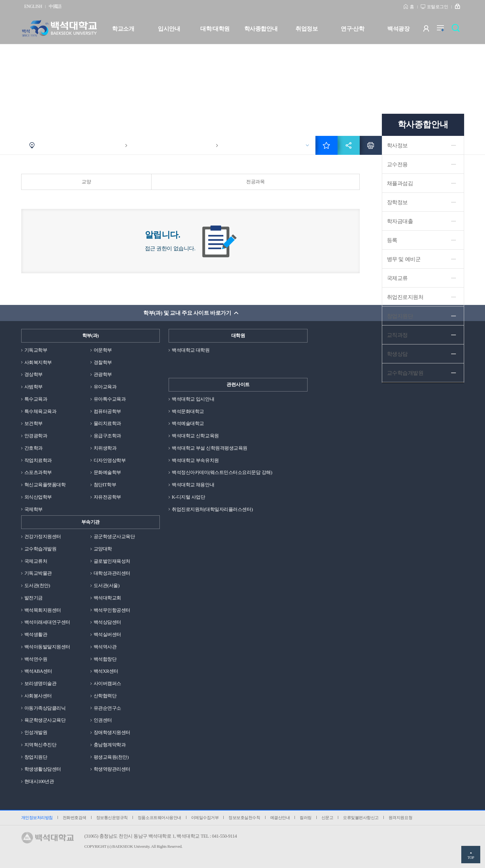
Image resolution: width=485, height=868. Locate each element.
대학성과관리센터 (112, 573)
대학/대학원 (215, 29)
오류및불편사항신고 (361, 818)
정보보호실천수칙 (244, 818)
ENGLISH (33, 6)
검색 (457, 30)
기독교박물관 (38, 573)
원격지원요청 (400, 818)
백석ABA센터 (38, 671)
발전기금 (34, 598)
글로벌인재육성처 (112, 561)
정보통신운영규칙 (112, 818)
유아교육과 (105, 387)
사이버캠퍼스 (107, 683)
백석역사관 (105, 647)
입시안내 (169, 29)
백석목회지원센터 (43, 610)
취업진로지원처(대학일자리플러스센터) (212, 509)
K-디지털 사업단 (188, 497)
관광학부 (103, 374)
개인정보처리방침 (37, 818)
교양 (86, 182)
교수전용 (397, 164)
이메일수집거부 (205, 818)
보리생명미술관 (40, 683)
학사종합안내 (261, 29)
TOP (471, 858)
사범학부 (34, 387)
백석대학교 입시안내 (193, 399)
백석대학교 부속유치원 (195, 460)
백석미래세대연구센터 (47, 622)
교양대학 (103, 549)
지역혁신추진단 (40, 745)
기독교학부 (36, 350)
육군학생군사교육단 (45, 720)
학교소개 (123, 29)
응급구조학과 (107, 436)
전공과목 (255, 182)
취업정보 (307, 29)
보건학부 (34, 423)
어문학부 (103, 350)
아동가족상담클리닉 (45, 708)
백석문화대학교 (188, 411)
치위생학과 (105, 448)
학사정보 (397, 146)
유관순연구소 (107, 708)
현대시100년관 (39, 781)
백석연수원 (36, 659)
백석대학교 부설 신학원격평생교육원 (210, 448)
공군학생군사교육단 (114, 537)
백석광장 (398, 29)
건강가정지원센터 (43, 537)
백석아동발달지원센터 (47, 647)
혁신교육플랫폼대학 (45, 485)
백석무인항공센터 (112, 610)
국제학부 (34, 509)
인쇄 (371, 145)
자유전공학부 (107, 497)
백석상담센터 (107, 622)
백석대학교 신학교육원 (195, 436)
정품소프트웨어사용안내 (159, 818)
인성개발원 (36, 732)
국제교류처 (36, 561)
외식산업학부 (38, 497)
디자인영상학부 (110, 460)
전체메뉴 (444, 30)
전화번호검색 (75, 818)
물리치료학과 (107, 423)
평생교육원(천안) (111, 757)
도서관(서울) (107, 586)
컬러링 (306, 818)
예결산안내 (280, 818)
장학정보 (397, 202)
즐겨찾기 (326, 145)
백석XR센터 (106, 671)
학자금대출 (400, 221)
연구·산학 (352, 29)
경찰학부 (103, 362)
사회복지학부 (38, 362)
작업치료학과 (38, 460)
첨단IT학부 (105, 485)
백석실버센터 (107, 634)
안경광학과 (36, 436)
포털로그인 (438, 7)
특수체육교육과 (40, 411)
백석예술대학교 (188, 423)
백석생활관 (36, 634)
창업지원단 (400, 316)
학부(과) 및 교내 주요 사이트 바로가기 (187, 313)
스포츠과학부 (38, 472)
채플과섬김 (400, 183)
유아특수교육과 (110, 399)
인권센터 (103, 720)
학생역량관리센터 (112, 769)
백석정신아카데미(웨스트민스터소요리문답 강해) (222, 472)
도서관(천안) (37, 586)
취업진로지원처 (405, 297)
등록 (392, 240)
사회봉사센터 (38, 696)
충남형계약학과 (110, 745)
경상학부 (34, 374)
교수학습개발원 (40, 549)
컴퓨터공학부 (107, 411)
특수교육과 (36, 399)
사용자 (430, 30)
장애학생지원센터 (112, 732)
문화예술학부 (107, 472)
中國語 (55, 6)
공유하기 (349, 145)
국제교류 (397, 278)
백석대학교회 (107, 598)
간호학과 (34, 448)
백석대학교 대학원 (191, 350)
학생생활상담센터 (43, 769)
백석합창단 (105, 659)
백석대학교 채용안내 (193, 485)
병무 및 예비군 (404, 259)
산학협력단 (105, 696)
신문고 (327, 818)
